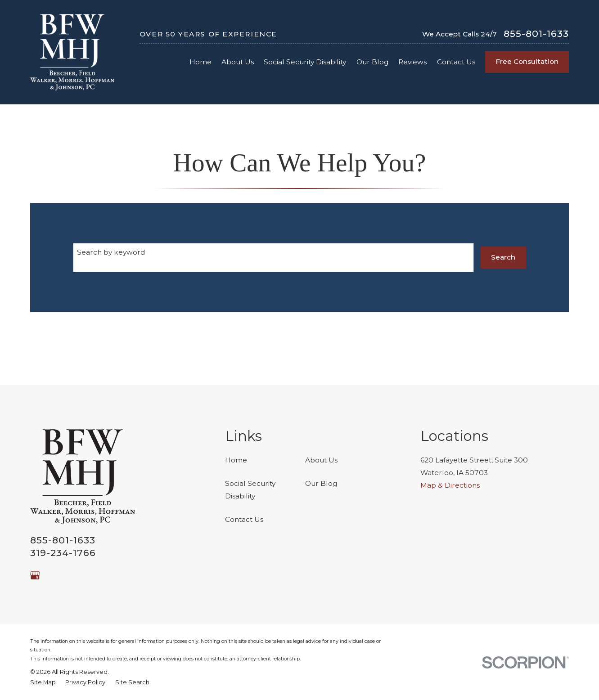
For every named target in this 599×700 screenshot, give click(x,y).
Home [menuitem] (200, 62)
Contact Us (244, 519)
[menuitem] (43, 682)
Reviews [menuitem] (412, 62)
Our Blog (321, 483)
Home (236, 460)
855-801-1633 (536, 34)
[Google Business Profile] (35, 575)
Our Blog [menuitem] (372, 62)
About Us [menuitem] (238, 62)
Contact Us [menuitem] (456, 62)
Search (503, 257)
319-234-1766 (63, 553)
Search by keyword (111, 252)
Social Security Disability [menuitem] (305, 62)
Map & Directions (450, 485)
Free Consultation (527, 61)
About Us (321, 460)
